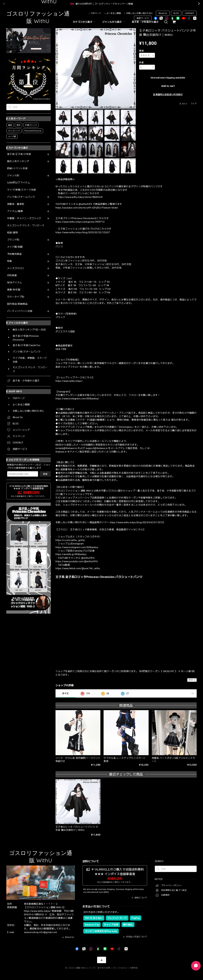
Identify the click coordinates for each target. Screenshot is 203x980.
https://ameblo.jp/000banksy (71, 554)
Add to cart (168, 86)
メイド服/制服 (15, 247)
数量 (141, 62)
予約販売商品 (14, 254)
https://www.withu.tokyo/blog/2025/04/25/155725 (137, 522)
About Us (163, 13)
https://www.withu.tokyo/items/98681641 (80, 197)
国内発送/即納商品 (17, 304)
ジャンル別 (13, 176)
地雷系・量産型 (16, 204)
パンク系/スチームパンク (21, 197)
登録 (45, 474)
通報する (192, 680)
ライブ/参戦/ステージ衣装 (21, 190)
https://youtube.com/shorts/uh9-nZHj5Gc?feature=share (87, 208)
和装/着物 (13, 233)
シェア (194, 104)
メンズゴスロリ (16, 268)
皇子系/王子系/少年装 (19, 154)
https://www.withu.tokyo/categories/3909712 (80, 222)
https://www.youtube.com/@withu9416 (77, 561)
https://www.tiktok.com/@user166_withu (78, 568)
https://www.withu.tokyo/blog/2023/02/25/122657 (83, 232)
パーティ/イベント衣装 (20, 311)
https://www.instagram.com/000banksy (77, 547)
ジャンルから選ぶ (114, 22)
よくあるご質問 (114, 13)
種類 (141, 51)
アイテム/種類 (15, 211)
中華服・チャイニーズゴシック (24, 218)
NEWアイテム (15, 283)
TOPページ (96, 13)
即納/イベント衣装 (17, 168)
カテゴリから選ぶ (84, 22)
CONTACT (190, 13)
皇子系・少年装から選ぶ (145, 22)
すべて (65, 693)
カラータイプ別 (16, 297)
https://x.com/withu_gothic (70, 540)
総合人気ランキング (18, 161)
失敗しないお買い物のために (140, 13)
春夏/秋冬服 (14, 290)
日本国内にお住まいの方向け (168, 94)
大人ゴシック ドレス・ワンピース (26, 226)
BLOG (176, 13)
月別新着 (12, 275)
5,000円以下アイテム (19, 183)
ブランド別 (13, 240)
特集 (10, 261)
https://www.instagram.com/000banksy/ (77, 399)
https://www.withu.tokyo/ (69, 381)
